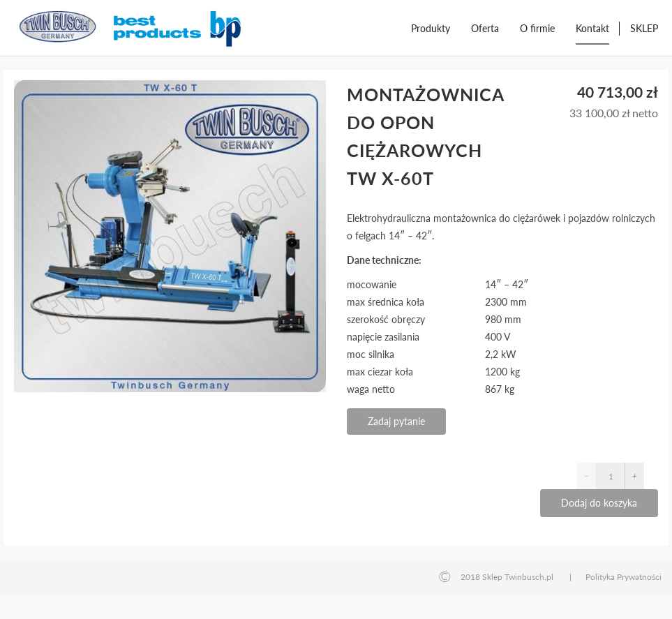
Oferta (485, 28)
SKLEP (644, 28)
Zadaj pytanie (396, 421)
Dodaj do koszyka (599, 503)
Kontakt (592, 28)
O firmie (537, 28)
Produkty (431, 28)
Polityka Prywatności (624, 577)
